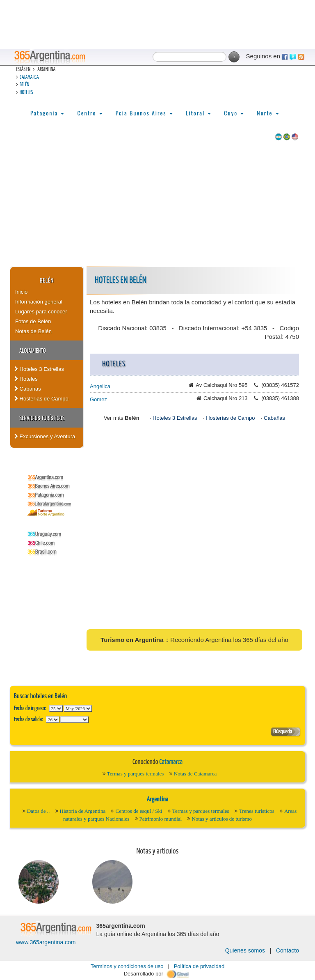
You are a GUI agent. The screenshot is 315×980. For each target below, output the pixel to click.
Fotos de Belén (33, 321)
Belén (24, 85)
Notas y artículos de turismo (222, 819)
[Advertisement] (157, 205)
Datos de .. (39, 811)
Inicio (21, 292)
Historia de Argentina (83, 811)
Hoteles (26, 93)
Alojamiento (33, 350)
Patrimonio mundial (161, 819)
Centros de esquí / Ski (139, 811)
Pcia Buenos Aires (144, 113)
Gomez (98, 399)
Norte (268, 113)
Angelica (100, 386)
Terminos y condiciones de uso (127, 966)
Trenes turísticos (257, 811)
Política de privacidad (199, 966)
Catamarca (29, 77)
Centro (90, 113)
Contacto (288, 950)
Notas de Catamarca (195, 774)
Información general (39, 302)
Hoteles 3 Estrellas (39, 369)
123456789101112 (78, 709)
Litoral (199, 113)
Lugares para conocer (41, 312)
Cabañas (28, 389)
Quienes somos (245, 950)
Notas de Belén (33, 331)
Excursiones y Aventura (45, 436)
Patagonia (47, 113)
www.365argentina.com (46, 942)
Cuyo (234, 113)
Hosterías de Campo (41, 399)
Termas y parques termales (136, 774)
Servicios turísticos (42, 418)
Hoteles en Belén (121, 280)
